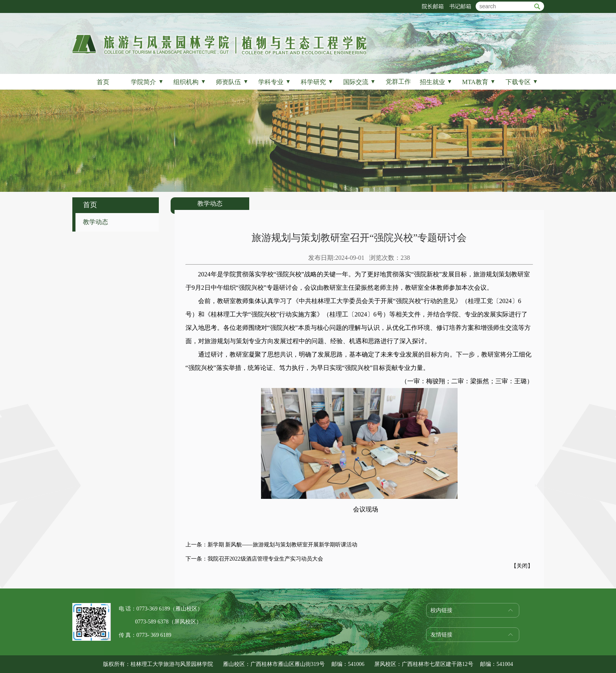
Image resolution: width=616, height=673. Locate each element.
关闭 (522, 566)
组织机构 (190, 82)
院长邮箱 (433, 6)
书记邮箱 (460, 6)
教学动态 (96, 222)
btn (537, 6)
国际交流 (359, 82)
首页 (103, 82)
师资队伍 (232, 82)
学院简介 (147, 82)
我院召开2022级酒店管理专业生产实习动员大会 (265, 559)
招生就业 (436, 82)
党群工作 (398, 82)
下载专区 (522, 82)
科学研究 (317, 82)
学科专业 (275, 82)
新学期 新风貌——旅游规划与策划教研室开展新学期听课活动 (283, 545)
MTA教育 (479, 82)
